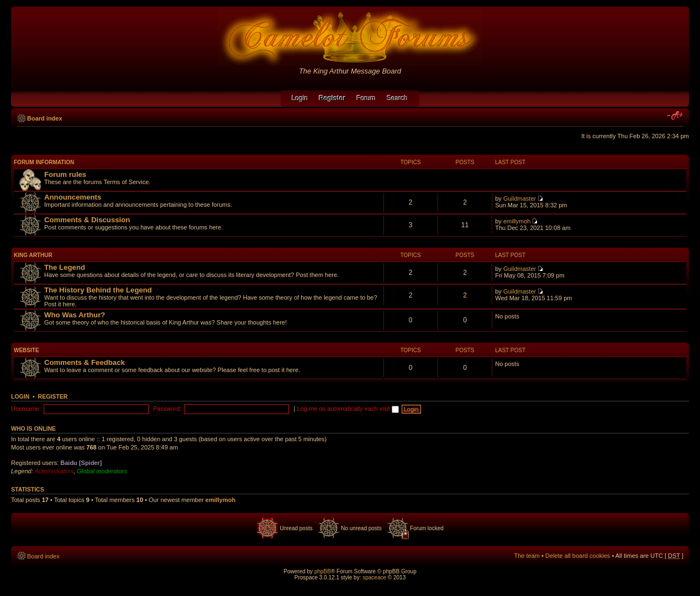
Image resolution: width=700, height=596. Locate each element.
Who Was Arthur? (75, 315)
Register (53, 396)
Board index (45, 118)
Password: (167, 409)
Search (398, 98)
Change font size (675, 116)
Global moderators (102, 471)
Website (27, 350)
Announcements (73, 197)
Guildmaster (520, 198)
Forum (367, 98)
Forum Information (44, 162)
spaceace (374, 577)
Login (300, 98)
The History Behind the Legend (98, 290)
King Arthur (33, 255)
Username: (26, 409)
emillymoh (517, 221)
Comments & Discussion (87, 220)
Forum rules (65, 174)
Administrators (54, 471)
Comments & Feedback (85, 362)
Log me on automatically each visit (348, 409)
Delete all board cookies (578, 556)
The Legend (65, 267)
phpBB (323, 571)
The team (527, 556)
